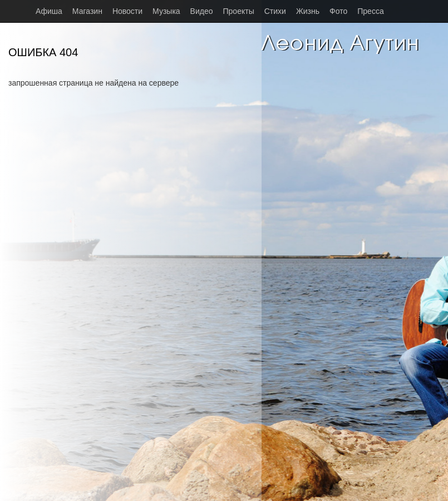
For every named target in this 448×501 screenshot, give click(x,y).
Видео (202, 11)
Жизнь (308, 11)
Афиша (49, 11)
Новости (127, 11)
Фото (338, 11)
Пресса (370, 11)
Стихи (275, 11)
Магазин (87, 11)
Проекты (239, 11)
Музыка (166, 11)
